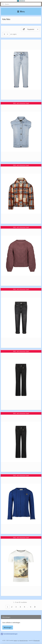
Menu (21, 11)
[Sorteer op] (30, 29)
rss (18, 640)
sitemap (15, 640)
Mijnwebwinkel (37, 640)
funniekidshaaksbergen (9, 634)
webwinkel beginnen (24, 640)
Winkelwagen (8, 627)
